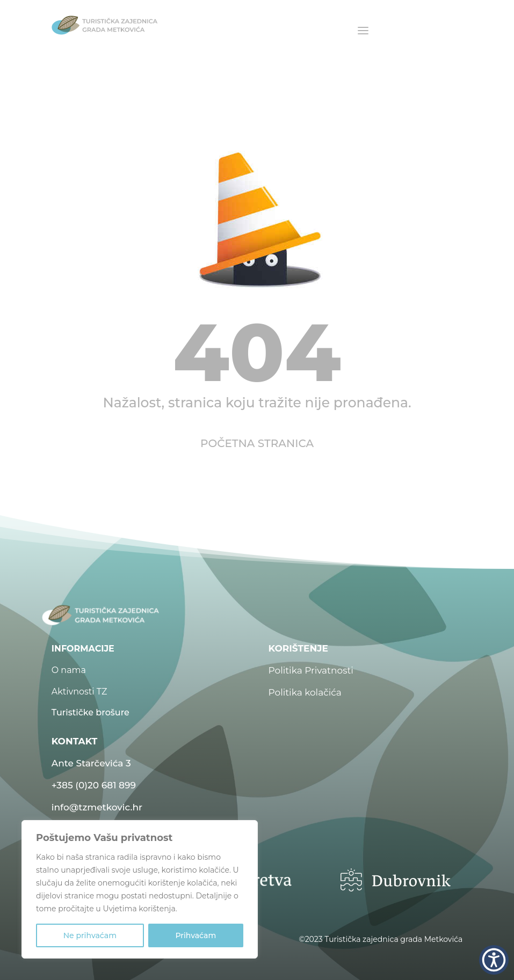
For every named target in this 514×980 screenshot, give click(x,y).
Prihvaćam (196, 935)
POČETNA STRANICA (257, 443)
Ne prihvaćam (90, 935)
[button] (494, 960)
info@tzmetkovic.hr (97, 807)
